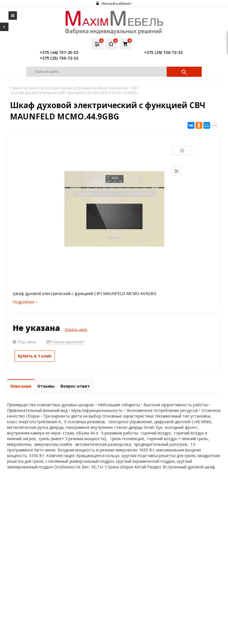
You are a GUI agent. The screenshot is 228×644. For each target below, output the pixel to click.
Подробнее (25, 302)
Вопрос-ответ (75, 386)
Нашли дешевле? (65, 342)
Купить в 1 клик (35, 356)
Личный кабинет (114, 3)
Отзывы (46, 386)
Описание (21, 386)
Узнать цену (76, 329)
